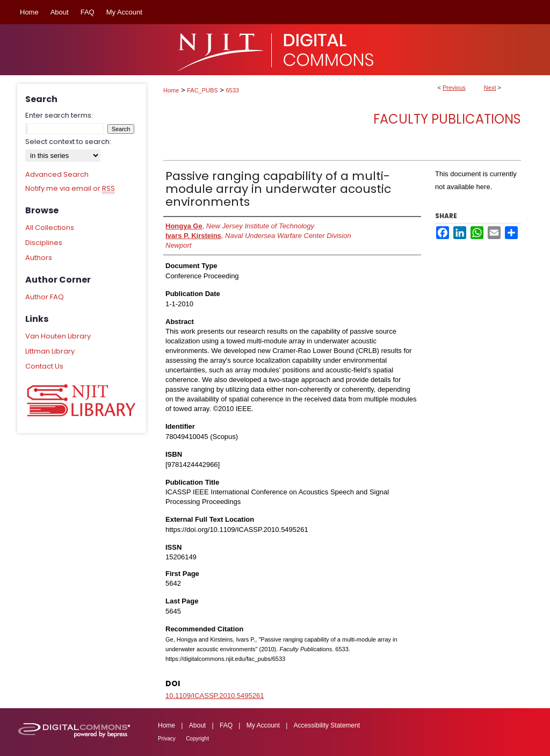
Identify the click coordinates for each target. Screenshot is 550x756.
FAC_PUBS (202, 90)
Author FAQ (45, 297)
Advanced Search (57, 174)
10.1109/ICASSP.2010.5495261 (215, 696)
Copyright (197, 739)
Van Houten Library (58, 336)
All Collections (50, 228)
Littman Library (50, 351)
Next (490, 88)
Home (171, 90)
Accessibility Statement (327, 725)
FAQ (226, 725)
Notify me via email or (70, 189)
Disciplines (44, 243)
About (197, 725)
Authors (39, 258)
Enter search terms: (59, 115)
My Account (263, 725)
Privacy (167, 739)
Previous (454, 88)
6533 (233, 90)
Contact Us (44, 366)
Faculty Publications (447, 119)
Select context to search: (68, 142)
